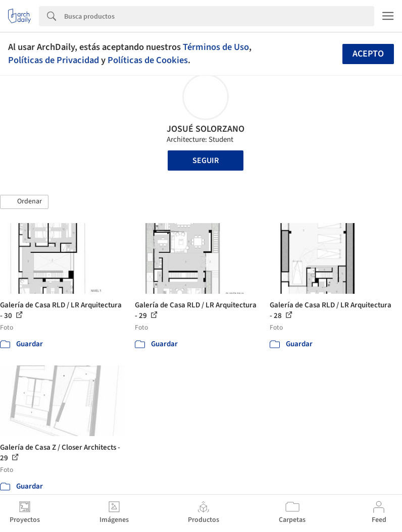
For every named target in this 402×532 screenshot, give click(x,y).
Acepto (368, 54)
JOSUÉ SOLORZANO (206, 129)
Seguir (206, 161)
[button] (24, 202)
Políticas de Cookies (148, 60)
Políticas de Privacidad (54, 60)
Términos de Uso (216, 47)
